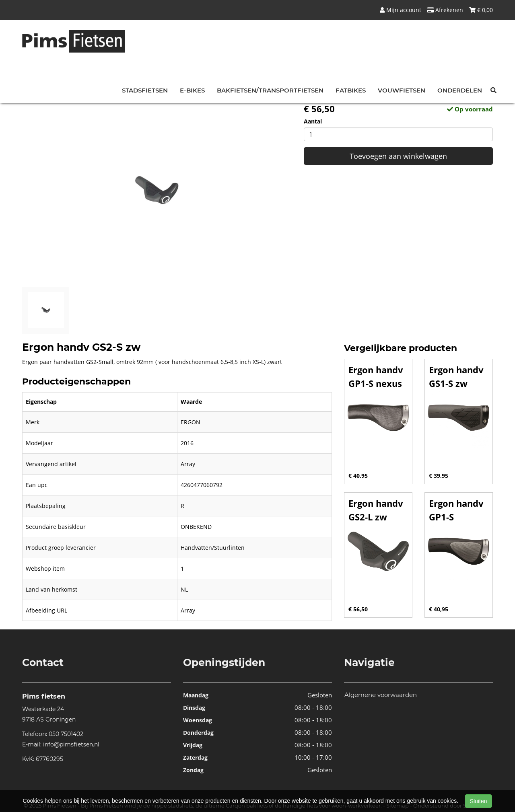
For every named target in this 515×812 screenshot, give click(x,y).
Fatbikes (351, 90)
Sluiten (479, 801)
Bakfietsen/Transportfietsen (270, 90)
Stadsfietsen (145, 90)
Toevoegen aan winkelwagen (398, 156)
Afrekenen (445, 10)
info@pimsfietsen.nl (71, 744)
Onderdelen (460, 90)
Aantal (313, 121)
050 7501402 (66, 734)
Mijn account (401, 10)
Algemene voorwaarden (381, 695)
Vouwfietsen (402, 90)
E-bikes (192, 90)
